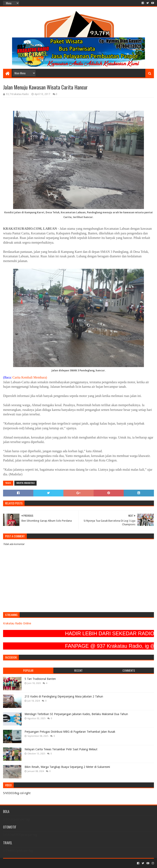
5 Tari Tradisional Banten (40, 679)
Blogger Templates (49, 863)
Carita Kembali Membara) (30, 377)
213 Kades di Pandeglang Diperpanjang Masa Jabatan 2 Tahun (64, 696)
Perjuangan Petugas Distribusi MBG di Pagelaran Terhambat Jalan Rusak (70, 732)
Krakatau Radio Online (17, 623)
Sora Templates (26, 863)
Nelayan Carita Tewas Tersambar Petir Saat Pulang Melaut (61, 749)
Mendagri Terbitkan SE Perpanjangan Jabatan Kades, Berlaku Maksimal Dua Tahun (76, 714)
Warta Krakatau (25, 483)
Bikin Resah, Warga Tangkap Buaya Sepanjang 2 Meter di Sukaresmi (67, 767)
